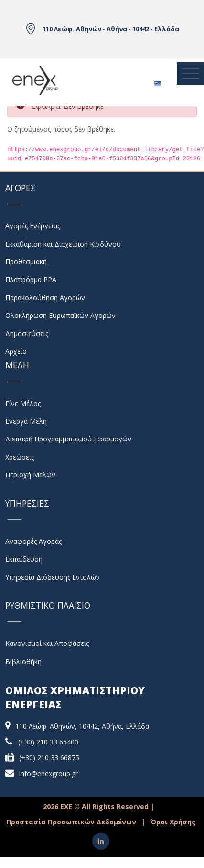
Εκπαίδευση (24, 559)
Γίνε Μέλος (23, 403)
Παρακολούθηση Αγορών (45, 298)
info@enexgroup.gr (48, 773)
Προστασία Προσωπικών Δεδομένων (71, 822)
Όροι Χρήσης (173, 822)
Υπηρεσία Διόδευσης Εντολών (53, 577)
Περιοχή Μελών (30, 475)
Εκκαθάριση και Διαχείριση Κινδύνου (63, 244)
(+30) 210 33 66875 (49, 758)
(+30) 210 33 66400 (48, 742)
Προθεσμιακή (26, 262)
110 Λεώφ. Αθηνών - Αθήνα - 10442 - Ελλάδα (111, 29)
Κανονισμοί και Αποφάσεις (47, 643)
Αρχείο (16, 351)
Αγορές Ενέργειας (33, 226)
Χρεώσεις (20, 457)
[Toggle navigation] (190, 74)
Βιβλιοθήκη (23, 661)
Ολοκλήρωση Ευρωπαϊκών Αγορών (60, 315)
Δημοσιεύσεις (27, 333)
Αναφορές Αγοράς (33, 541)
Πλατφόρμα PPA (31, 279)
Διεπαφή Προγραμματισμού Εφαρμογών (68, 439)
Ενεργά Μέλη (26, 421)
